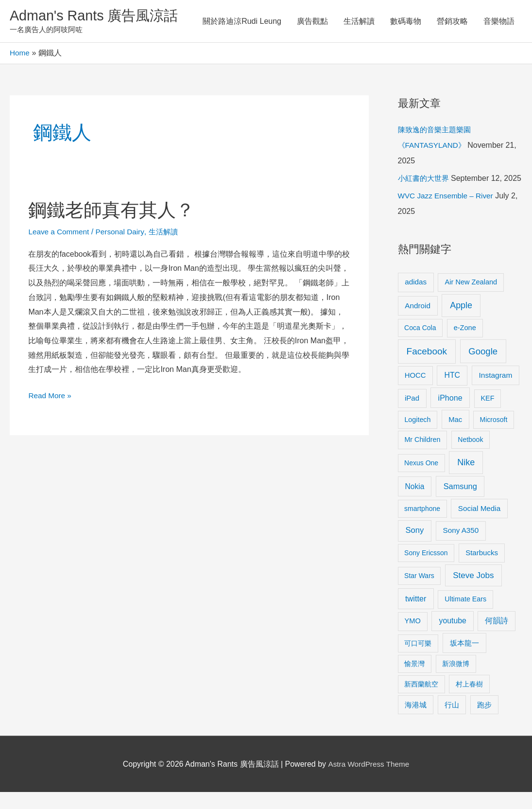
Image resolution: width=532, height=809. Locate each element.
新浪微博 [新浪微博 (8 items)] (456, 681)
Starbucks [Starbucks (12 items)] (482, 570)
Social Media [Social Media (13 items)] (479, 525)
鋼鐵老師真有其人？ (116, 211)
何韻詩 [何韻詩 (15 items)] (497, 638)
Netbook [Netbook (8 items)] (470, 457)
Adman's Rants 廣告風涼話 (97, 16)
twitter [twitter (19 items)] (416, 616)
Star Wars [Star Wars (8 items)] (419, 593)
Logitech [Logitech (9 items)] (417, 437)
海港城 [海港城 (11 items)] (416, 722)
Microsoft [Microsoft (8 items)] (494, 437)
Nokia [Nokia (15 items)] (415, 503)
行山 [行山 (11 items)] (452, 722)
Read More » (51, 396)
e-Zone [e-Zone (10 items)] (465, 345)
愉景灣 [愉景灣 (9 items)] (414, 681)
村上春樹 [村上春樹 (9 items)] (469, 701)
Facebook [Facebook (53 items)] (427, 368)
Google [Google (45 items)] (483, 368)
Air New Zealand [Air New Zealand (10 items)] (471, 299)
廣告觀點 (312, 22)
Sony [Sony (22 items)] (414, 547)
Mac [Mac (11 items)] (455, 437)
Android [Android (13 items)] (418, 323)
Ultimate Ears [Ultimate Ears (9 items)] (465, 616)
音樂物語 (499, 22)
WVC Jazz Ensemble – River (448, 213)
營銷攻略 (452, 22)
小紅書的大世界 (425, 180)
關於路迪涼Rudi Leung (242, 22)
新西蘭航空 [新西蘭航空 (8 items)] (421, 701)
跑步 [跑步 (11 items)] (484, 722)
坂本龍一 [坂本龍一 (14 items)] (464, 660)
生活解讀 (359, 22)
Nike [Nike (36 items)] (466, 479)
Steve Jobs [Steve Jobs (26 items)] (473, 592)
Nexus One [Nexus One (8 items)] (421, 480)
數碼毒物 (406, 22)
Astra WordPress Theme (369, 781)
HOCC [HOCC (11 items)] (415, 392)
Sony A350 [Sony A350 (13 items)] (461, 547)
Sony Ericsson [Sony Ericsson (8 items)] (426, 570)
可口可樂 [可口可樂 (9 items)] (418, 660)
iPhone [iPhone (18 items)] (450, 415)
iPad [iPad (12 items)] (412, 415)
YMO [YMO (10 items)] (413, 638)
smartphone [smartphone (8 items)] (422, 526)
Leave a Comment (60, 233)
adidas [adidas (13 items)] (416, 299)
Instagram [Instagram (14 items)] (496, 392)
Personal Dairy (123, 233)
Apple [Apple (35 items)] (461, 322)
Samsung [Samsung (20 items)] (460, 503)
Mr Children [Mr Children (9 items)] (422, 457)
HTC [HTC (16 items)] (452, 392)
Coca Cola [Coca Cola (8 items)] (420, 345)
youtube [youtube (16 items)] (453, 638)
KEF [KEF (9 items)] (488, 415)
